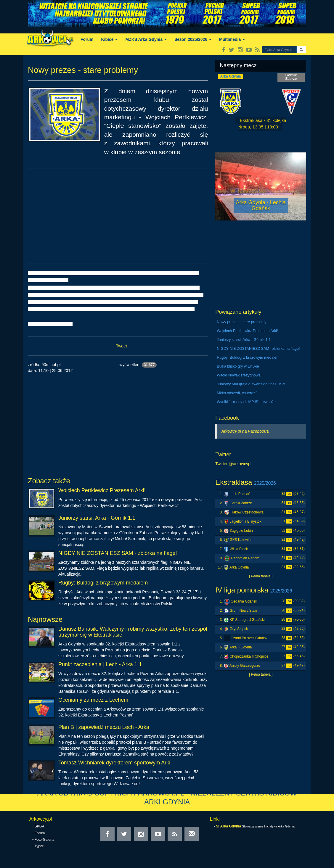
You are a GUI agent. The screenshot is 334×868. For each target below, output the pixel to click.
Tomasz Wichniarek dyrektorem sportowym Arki (114, 763)
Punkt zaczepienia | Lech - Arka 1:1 (100, 664)
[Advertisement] (118, 216)
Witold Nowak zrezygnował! (240, 375)
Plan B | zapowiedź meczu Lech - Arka (104, 727)
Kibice (110, 39)
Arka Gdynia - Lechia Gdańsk (261, 205)
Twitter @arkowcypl (233, 464)
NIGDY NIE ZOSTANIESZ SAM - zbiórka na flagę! (118, 553)
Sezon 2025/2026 (193, 39)
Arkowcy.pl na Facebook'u (245, 431)
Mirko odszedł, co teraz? (237, 393)
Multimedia (232, 39)
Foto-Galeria (45, 840)
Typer (39, 846)
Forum (87, 39)
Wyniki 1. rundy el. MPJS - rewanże (246, 402)
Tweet (121, 346)
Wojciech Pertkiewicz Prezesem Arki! (102, 490)
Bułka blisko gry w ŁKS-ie (238, 366)
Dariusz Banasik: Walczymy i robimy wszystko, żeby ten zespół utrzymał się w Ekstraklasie (133, 632)
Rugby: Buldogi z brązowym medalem (103, 583)
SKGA (40, 826)
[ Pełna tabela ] (261, 576)
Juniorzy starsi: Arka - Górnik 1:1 (97, 518)
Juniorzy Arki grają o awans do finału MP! (251, 384)
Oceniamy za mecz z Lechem (93, 700)
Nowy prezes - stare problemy (241, 322)
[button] (301, 50)
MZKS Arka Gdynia (146, 39)
